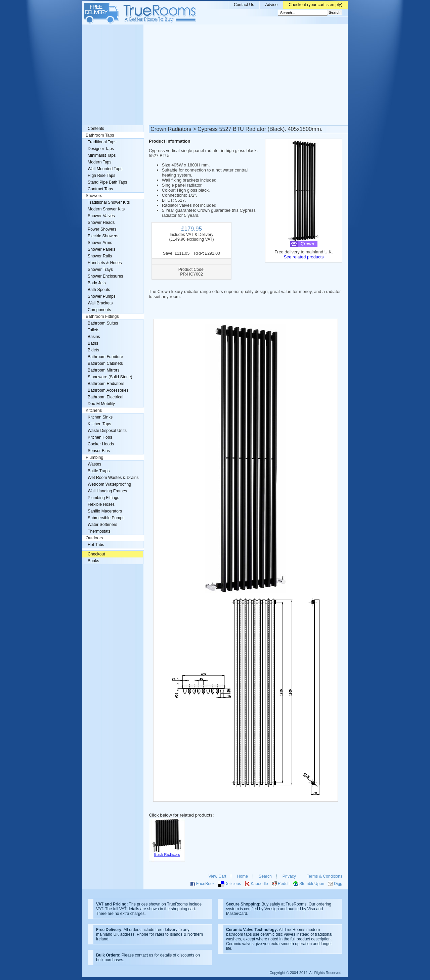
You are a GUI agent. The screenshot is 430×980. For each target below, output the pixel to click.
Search (265, 876)
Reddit (284, 884)
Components (99, 310)
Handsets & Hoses (105, 263)
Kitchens (94, 410)
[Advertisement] (215, 75)
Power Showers (102, 229)
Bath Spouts (99, 290)
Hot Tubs (96, 545)
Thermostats (99, 531)
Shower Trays (100, 269)
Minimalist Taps (102, 155)
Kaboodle (259, 884)
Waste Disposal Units (107, 431)
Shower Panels (101, 249)
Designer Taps (101, 149)
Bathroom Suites (103, 323)
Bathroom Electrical (105, 397)
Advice (271, 5)
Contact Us (244, 5)
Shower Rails (100, 256)
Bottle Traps (99, 471)
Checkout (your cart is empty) (315, 5)
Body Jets (97, 283)
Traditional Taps (102, 142)
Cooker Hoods (101, 444)
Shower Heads (101, 223)
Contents (96, 129)
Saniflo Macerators (105, 511)
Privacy (289, 876)
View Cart (218, 876)
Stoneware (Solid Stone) (110, 377)
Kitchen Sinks (100, 417)
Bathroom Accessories (108, 390)
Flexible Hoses (101, 504)
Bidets (93, 350)
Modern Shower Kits (106, 209)
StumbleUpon (312, 884)
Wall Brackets (100, 303)
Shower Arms (100, 243)
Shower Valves (101, 216)
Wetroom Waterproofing (109, 484)
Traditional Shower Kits (109, 202)
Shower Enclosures (105, 276)
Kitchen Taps (99, 424)
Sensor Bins (99, 451)
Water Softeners (102, 525)
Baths (93, 343)
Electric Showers (103, 236)
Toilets (94, 330)
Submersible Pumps (106, 518)
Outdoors (94, 538)
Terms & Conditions (325, 876)
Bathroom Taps (100, 135)
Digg (338, 884)
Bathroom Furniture (105, 357)
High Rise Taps (101, 176)
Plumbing (95, 457)
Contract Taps (100, 189)
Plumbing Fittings (103, 498)
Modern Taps (100, 162)
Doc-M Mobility (101, 404)
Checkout (96, 554)
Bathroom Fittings (102, 316)
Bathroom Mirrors (104, 370)
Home (242, 876)
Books (93, 561)
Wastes (94, 464)
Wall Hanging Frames (107, 491)
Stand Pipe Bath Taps (107, 182)
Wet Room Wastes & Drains (113, 478)
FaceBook (205, 884)
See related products (304, 257)
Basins (94, 337)
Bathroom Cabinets (105, 363)
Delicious (233, 884)
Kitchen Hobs (100, 437)
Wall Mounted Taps (105, 169)
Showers (94, 196)
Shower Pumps (102, 296)
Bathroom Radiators (106, 384)
